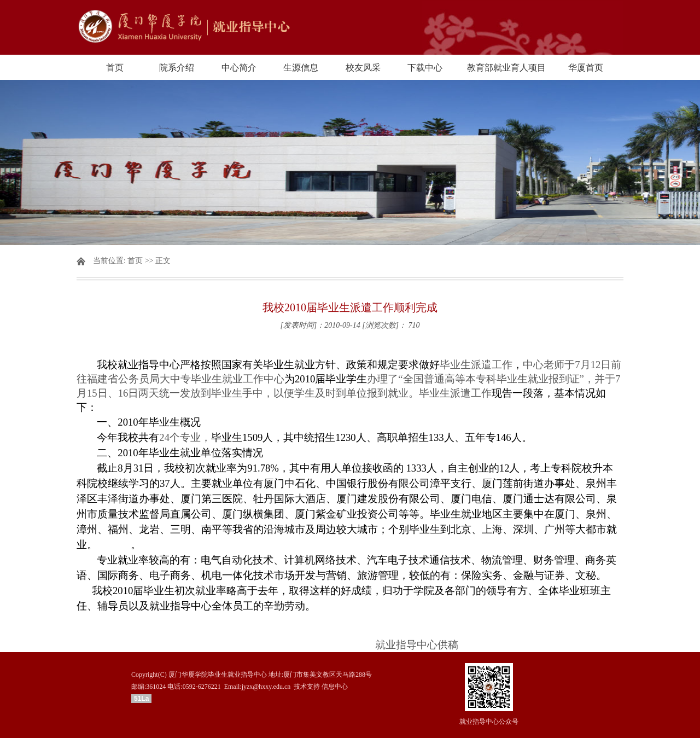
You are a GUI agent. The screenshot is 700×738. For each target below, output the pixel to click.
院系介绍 (177, 68)
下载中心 (425, 68)
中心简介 (239, 68)
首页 (115, 68)
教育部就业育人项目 (506, 68)
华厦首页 (586, 68)
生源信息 (301, 68)
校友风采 (363, 68)
